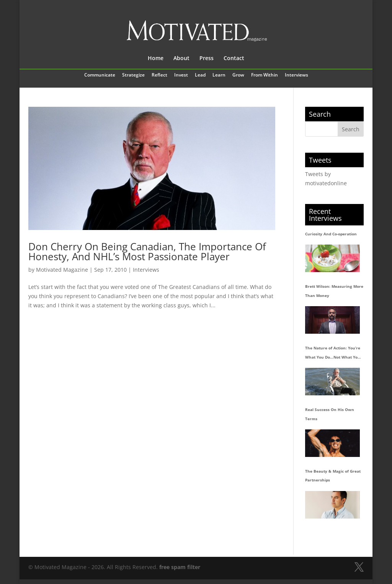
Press (207, 59)
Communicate (100, 75)
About (181, 59)
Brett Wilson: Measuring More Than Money (334, 291)
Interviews (296, 75)
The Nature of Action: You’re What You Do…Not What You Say (333, 354)
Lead (200, 75)
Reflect (159, 75)
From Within (265, 75)
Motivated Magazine (62, 270)
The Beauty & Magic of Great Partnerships (333, 476)
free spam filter (180, 567)
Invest (181, 75)
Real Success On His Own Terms (330, 414)
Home (156, 59)
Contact (234, 59)
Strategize (133, 75)
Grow (238, 75)
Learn (219, 75)
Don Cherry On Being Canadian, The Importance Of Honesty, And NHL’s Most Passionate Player (147, 251)
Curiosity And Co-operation (331, 234)
